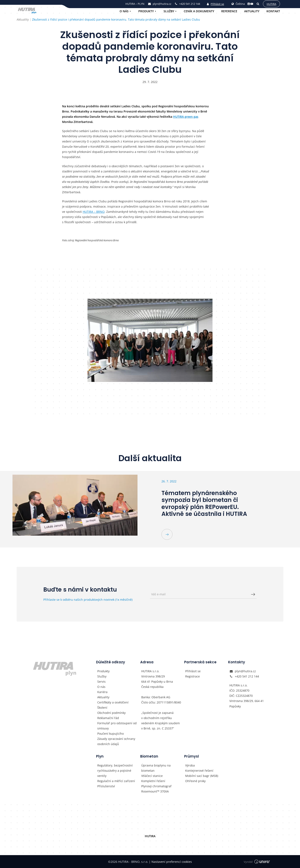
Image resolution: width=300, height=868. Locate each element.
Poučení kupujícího (111, 734)
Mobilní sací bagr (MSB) (202, 776)
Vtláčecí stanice (152, 776)
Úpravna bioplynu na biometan (156, 768)
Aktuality (252, 11)
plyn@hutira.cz (245, 671)
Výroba (190, 765)
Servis (101, 682)
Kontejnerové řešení (199, 771)
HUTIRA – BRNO (94, 212)
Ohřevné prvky (195, 781)
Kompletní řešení (153, 781)
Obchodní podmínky (111, 713)
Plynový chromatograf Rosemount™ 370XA (156, 789)
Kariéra (102, 692)
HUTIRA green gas (186, 117)
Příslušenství (106, 786)
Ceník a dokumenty (199, 11)
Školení (102, 708)
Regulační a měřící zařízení (116, 781)
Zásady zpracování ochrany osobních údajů (116, 741)
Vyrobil (257, 862)
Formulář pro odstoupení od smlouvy (117, 726)
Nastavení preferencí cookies (170, 862)
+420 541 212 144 (247, 676)
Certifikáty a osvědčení (113, 702)
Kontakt (273, 11)
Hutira (271, 4)
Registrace (192, 676)
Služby (169, 11)
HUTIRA (150, 836)
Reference (229, 11)
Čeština (238, 4)
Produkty (146, 11)
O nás (124, 11)
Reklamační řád (108, 718)
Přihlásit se (215, 4)
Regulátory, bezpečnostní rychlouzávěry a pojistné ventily (115, 771)
